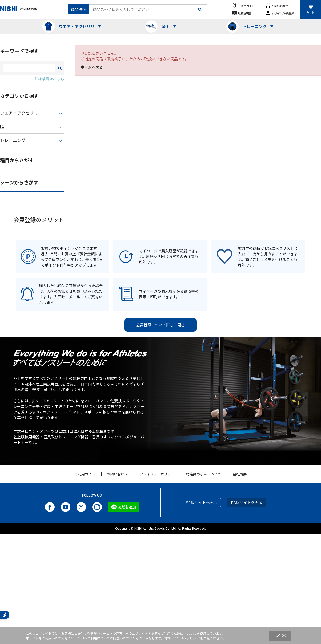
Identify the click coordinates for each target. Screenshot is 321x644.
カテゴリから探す (19, 96)
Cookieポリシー (188, 638)
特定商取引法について (204, 474)
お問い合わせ (280, 6)
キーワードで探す (19, 51)
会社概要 (240, 474)
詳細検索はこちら (49, 79)
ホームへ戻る (92, 67)
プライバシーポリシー (157, 474)
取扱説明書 (245, 13)
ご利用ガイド (246, 6)
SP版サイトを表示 (201, 503)
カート (310, 12)
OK (280, 636)
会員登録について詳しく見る (160, 325)
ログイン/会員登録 (283, 13)
